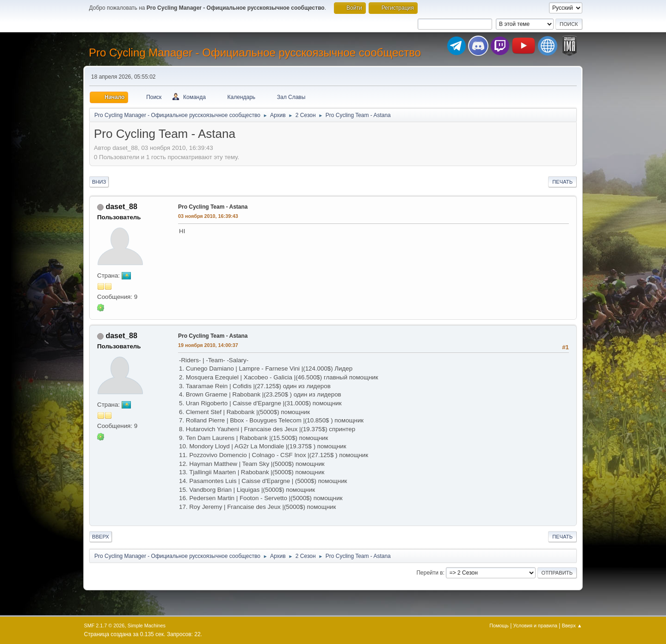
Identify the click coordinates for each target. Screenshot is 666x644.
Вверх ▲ (572, 625)
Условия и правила (535, 625)
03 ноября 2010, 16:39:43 (208, 216)
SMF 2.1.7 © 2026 (105, 625)
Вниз (99, 182)
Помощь (499, 625)
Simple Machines (147, 625)
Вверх (101, 537)
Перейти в (429, 573)
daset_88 (121, 207)
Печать (562, 182)
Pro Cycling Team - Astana (213, 207)
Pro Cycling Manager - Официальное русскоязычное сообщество (255, 53)
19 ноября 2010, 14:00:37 (208, 345)
